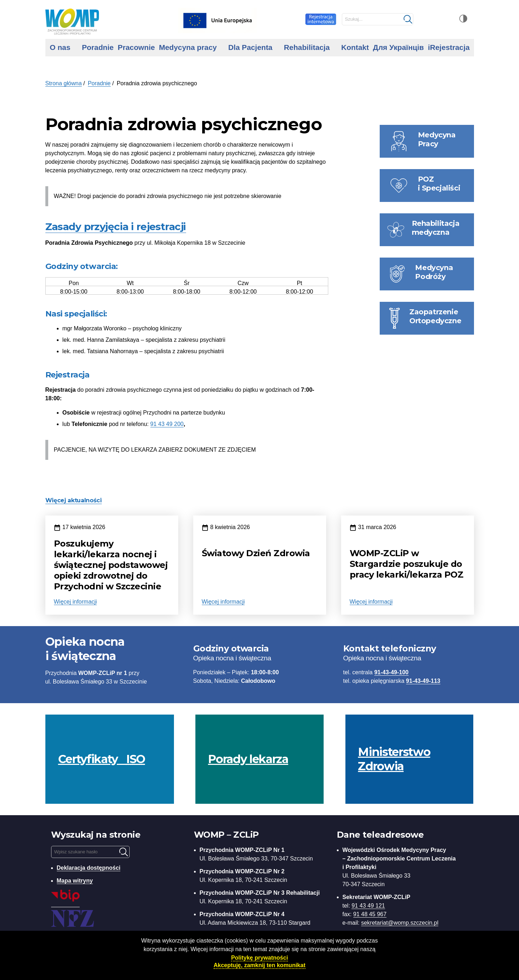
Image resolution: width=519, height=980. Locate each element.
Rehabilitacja (307, 47)
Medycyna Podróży (434, 272)
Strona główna (64, 83)
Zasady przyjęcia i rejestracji (116, 227)
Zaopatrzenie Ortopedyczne (435, 316)
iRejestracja (449, 47)
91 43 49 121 (368, 906)
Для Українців (398, 47)
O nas (60, 47)
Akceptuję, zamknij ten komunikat (259, 965)
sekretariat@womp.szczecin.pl (400, 923)
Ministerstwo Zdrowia (394, 759)
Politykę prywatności (259, 958)
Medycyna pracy (188, 47)
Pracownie (136, 47)
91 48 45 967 (370, 914)
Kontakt (355, 47)
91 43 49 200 (167, 424)
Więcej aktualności (74, 500)
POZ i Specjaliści (439, 184)
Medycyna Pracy (437, 139)
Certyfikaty (102, 759)
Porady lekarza (248, 759)
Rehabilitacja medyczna (436, 228)
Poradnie (98, 47)
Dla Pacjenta (250, 47)
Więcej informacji (76, 602)
